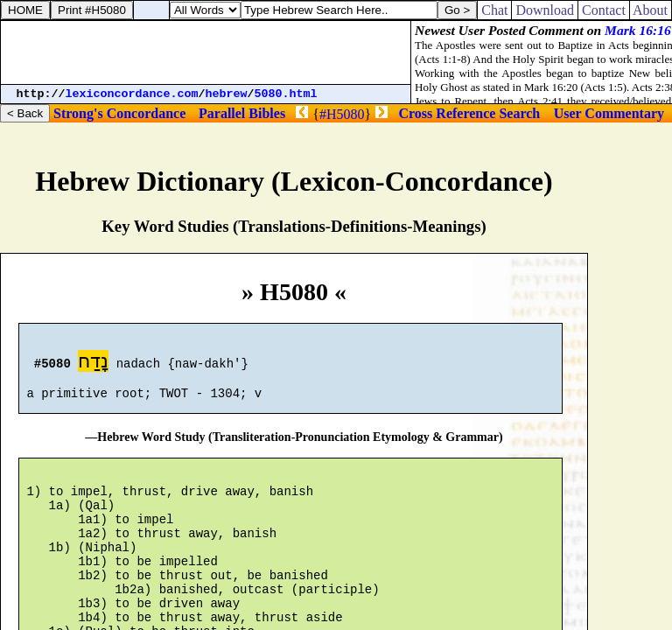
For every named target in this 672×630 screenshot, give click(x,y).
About (651, 10)
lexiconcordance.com (132, 94)
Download (545, 10)
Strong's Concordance (119, 113)
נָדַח (93, 364)
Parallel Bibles (242, 113)
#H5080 (342, 114)
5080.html (286, 94)
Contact (604, 10)
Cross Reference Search (470, 113)
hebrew (227, 94)
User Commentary (609, 113)
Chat (494, 10)
